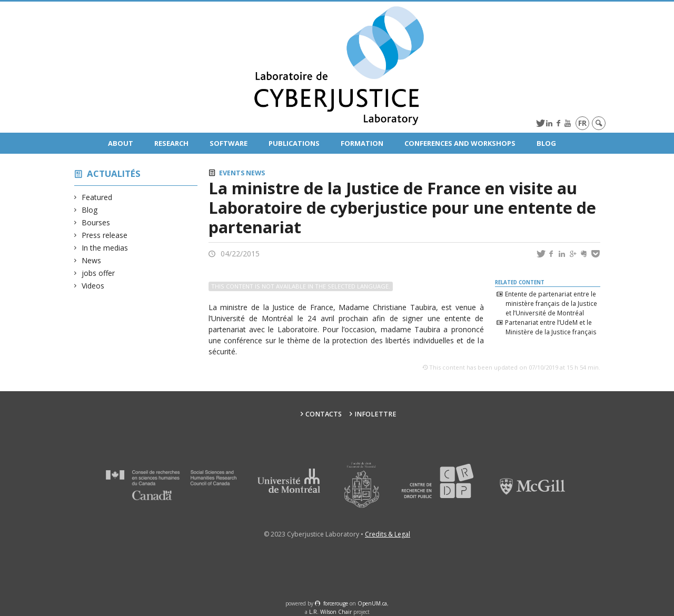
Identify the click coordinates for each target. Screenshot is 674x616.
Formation (362, 143)
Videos (93, 286)
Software (229, 143)
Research (171, 143)
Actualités (114, 173)
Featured (97, 197)
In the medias (105, 248)
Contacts (324, 414)
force (336, 603)
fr (582, 123)
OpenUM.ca (372, 603)
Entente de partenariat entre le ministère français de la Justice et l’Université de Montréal (551, 303)
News (92, 260)
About (121, 143)
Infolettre (375, 414)
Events (232, 173)
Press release (105, 235)
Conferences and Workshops (460, 143)
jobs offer (98, 273)
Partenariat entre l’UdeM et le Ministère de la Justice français (551, 327)
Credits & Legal (388, 534)
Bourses (96, 222)
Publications (294, 143)
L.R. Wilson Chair (330, 612)
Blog (546, 143)
